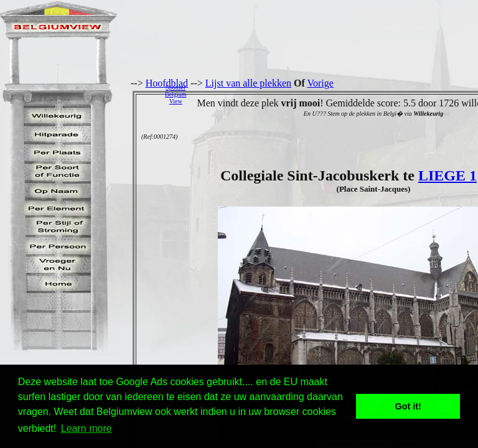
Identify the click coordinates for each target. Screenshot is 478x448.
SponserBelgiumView (176, 94)
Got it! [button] (408, 406)
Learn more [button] (87, 428)
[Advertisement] (335, 94)
